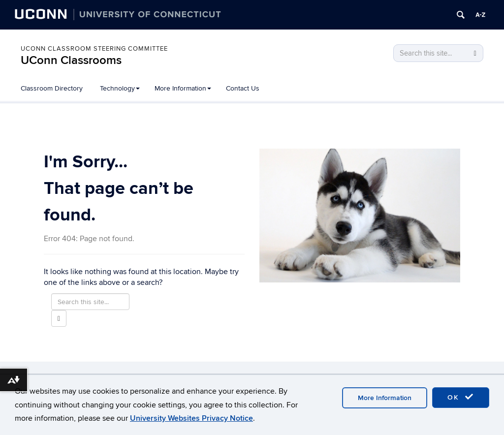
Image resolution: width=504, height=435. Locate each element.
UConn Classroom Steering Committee (94, 49)
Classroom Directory (52, 88)
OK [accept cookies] (461, 397)
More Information (183, 88)
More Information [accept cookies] (385, 398)
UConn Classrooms (71, 60)
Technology (120, 88)
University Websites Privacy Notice (191, 418)
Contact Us (243, 88)
